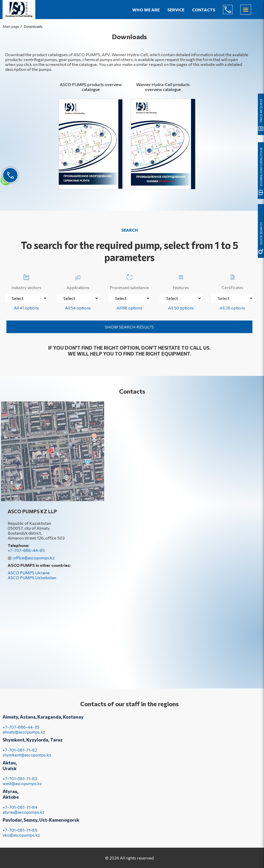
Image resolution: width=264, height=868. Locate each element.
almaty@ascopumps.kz (24, 737)
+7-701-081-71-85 (20, 835)
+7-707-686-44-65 (232, 10)
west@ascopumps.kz (22, 789)
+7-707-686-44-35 (21, 732)
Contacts (204, 10)
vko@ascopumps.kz (21, 840)
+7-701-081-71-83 (20, 784)
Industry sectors (26, 281)
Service (176, 10)
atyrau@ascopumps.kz (24, 817)
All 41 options (26, 308)
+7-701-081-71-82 (20, 755)
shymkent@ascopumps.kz (27, 760)
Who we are (146, 10)
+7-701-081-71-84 (20, 812)
